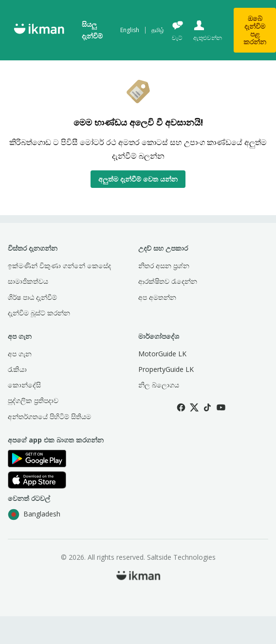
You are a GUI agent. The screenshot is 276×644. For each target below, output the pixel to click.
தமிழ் (158, 30)
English (130, 30)
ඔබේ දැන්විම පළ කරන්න (255, 30)
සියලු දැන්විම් (92, 30)
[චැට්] (178, 30)
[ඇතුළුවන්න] (207, 30)
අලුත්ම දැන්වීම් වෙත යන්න (138, 179)
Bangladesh (34, 515)
